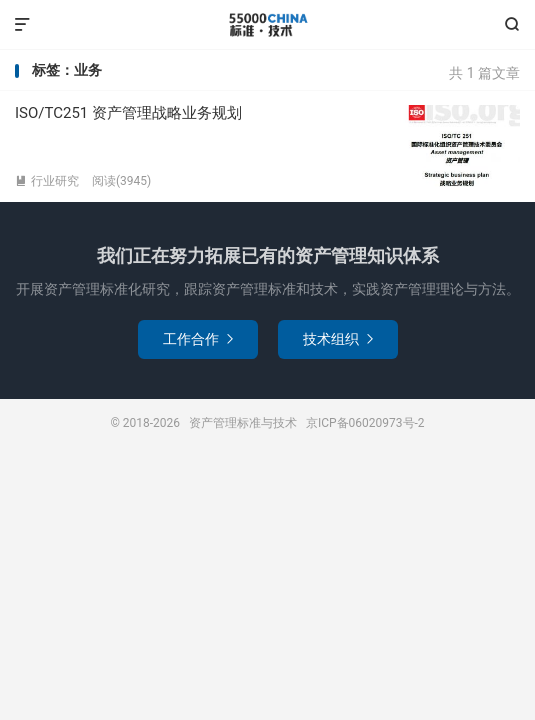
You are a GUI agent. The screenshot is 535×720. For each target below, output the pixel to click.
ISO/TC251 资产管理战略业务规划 (128, 113)
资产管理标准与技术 (268, 25)
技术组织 (338, 339)
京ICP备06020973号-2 (365, 423)
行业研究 (47, 181)
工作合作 (198, 339)
